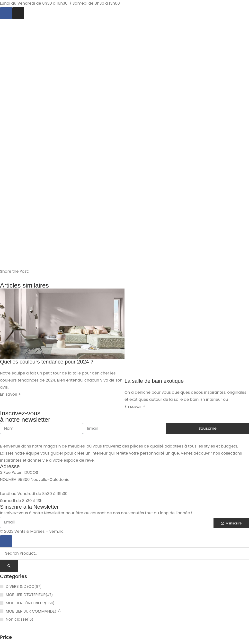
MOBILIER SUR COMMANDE (30, 611)
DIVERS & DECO (20, 586)
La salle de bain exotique (154, 381)
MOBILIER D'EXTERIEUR (26, 595)
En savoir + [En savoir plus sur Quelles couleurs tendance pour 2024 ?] (10, 394)
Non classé (16, 619)
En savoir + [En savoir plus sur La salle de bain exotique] (135, 406)
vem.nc (57, 532)
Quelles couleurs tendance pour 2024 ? (47, 362)
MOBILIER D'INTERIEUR (25, 603)
